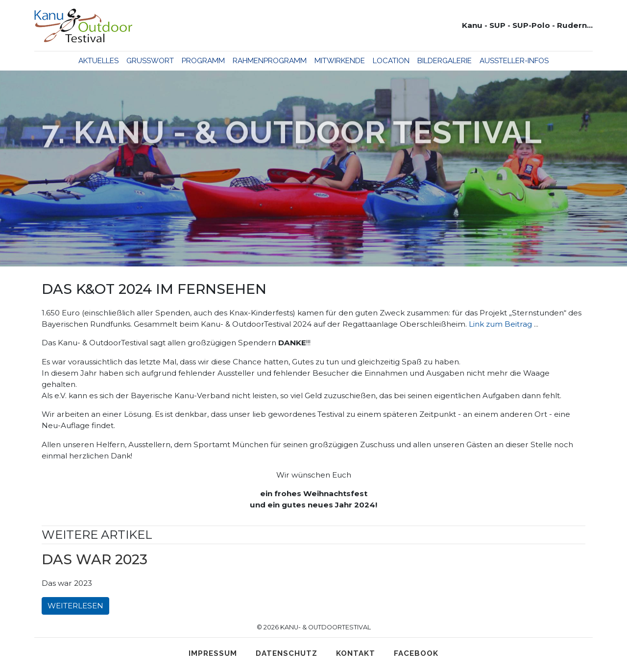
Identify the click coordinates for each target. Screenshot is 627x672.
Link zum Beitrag (500, 324)
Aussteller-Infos (514, 61)
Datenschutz (287, 653)
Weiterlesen (75, 606)
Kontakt (356, 653)
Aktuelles (98, 61)
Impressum (213, 653)
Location (391, 61)
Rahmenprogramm (270, 61)
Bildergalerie (445, 61)
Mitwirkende (340, 61)
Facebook (416, 653)
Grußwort (150, 61)
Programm (203, 61)
